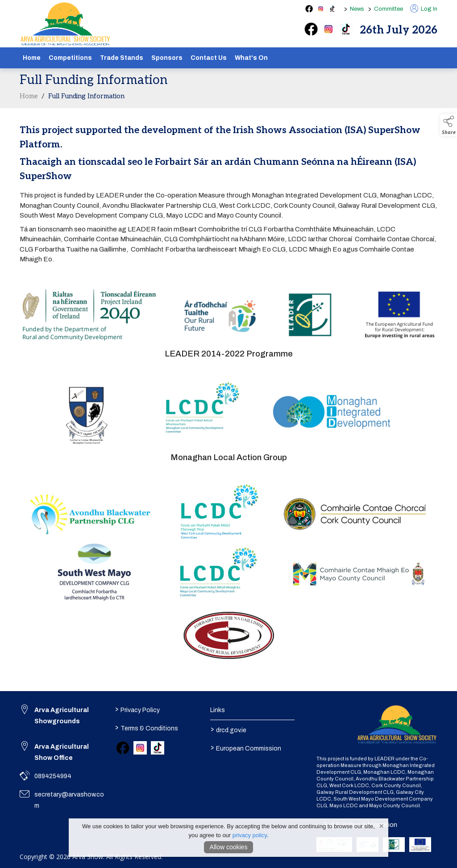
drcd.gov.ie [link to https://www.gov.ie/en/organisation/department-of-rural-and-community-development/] (228, 729)
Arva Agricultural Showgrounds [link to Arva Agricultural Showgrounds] (62, 716)
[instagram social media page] (321, 9)
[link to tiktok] (158, 748)
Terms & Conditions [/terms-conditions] (147, 727)
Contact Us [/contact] (209, 58)
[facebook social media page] (309, 9)
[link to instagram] (140, 748)
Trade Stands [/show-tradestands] (122, 58)
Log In (424, 9)
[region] (228, 201)
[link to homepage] (65, 24)
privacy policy (250, 835)
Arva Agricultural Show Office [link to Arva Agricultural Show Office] (62, 752)
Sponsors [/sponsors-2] (167, 58)
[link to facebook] (123, 748)
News (357, 9)
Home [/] (32, 58)
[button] (449, 125)
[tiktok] (346, 29)
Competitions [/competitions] (70, 58)
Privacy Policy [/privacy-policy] (137, 709)
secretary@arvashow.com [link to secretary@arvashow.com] (69, 800)
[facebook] (311, 29)
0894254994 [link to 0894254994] (53, 776)
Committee (388, 9)
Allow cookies (229, 847)
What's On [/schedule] (251, 58)
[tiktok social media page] (332, 9)
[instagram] (328, 29)
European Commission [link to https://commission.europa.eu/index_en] (245, 747)
